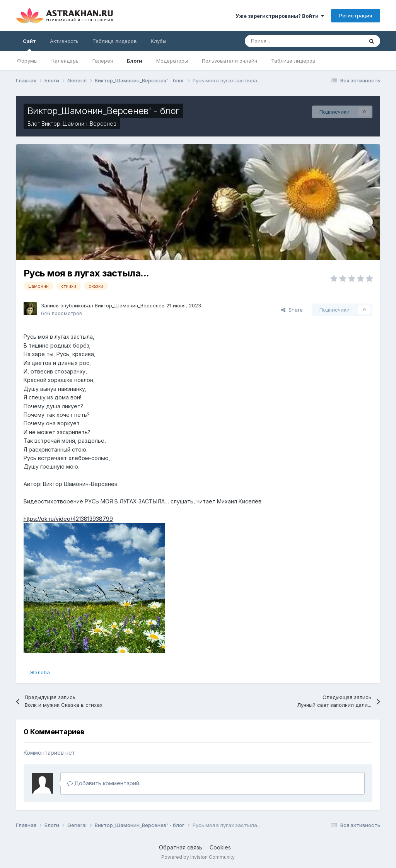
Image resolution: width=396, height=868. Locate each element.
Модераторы (172, 61)
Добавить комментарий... (105, 783)
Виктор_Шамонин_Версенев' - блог (103, 111)
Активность (64, 41)
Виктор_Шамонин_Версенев (79, 124)
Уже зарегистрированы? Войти (280, 16)
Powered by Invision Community (198, 857)
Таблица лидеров (293, 61)
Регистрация (356, 15)
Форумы (27, 61)
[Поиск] (284, 41)
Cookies (220, 847)
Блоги (135, 61)
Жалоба (40, 672)
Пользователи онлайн (230, 61)
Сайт (29, 44)
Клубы (159, 41)
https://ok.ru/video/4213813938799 (68, 519)
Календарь (65, 61)
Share (292, 310)
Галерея (103, 61)
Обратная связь (181, 847)
